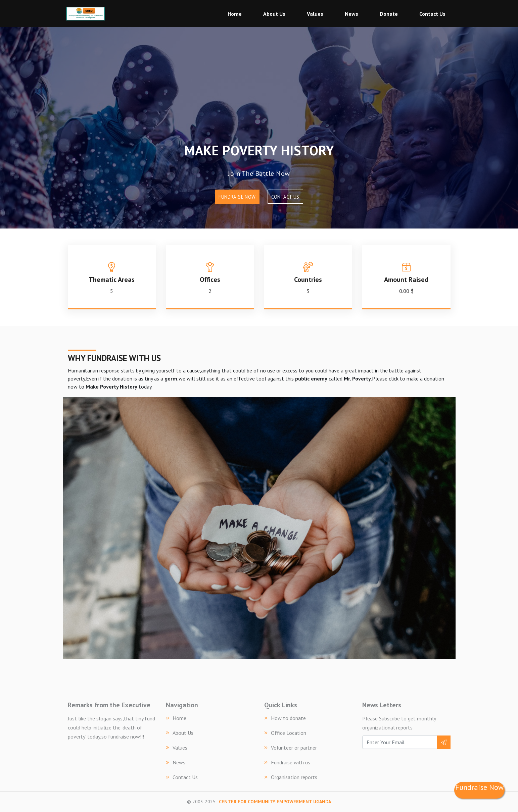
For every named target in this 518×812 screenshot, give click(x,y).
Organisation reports (291, 777)
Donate (389, 14)
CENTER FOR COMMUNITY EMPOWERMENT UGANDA (275, 802)
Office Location (285, 733)
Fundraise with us (287, 762)
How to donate (285, 718)
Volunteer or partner (291, 748)
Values (315, 14)
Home (235, 14)
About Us (274, 14)
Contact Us (432, 14)
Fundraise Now (237, 197)
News (351, 14)
